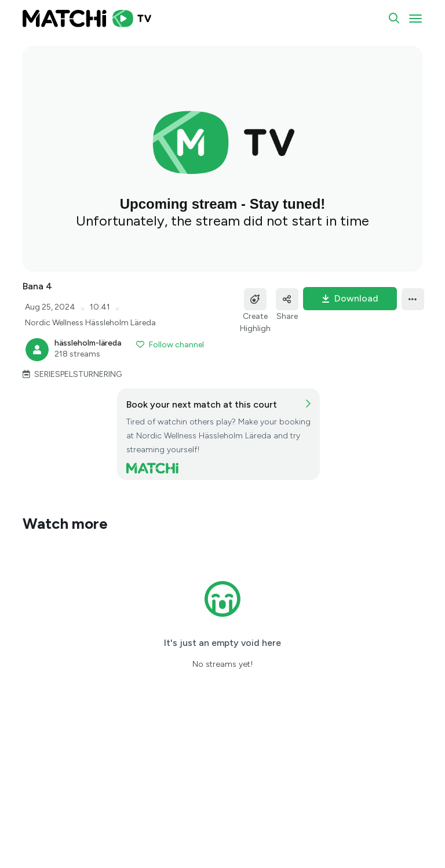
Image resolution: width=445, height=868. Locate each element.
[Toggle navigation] (415, 19)
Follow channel (170, 345)
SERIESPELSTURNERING (78, 374)
